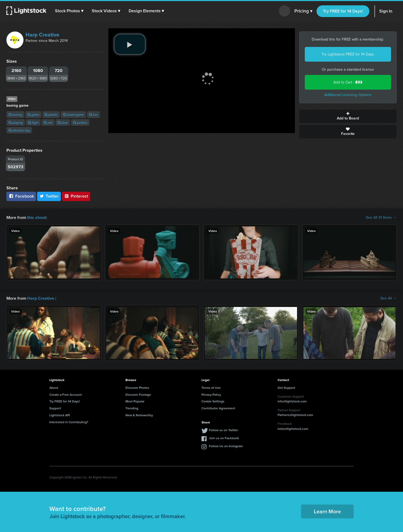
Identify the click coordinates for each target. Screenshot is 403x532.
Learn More (327, 511)
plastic (51, 115)
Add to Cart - (348, 82)
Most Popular (135, 401)
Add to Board (348, 116)
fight (33, 123)
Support (55, 408)
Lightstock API (60, 415)
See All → (388, 298)
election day (19, 130)
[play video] (130, 44)
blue (63, 123)
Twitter (49, 196)
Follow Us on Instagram (226, 446)
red (48, 123)
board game (73, 115)
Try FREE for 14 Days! (343, 11)
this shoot (37, 217)
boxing (15, 115)
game (33, 115)
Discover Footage (138, 395)
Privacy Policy (211, 395)
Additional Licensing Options (348, 95)
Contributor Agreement (218, 408)
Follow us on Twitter (224, 430)
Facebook (21, 196)
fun (93, 115)
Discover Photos (137, 388)
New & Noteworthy (139, 415)
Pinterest (76, 196)
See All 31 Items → (381, 218)
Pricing (303, 11)
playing (16, 123)
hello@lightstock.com (293, 429)
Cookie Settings (213, 401)
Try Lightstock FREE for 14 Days (348, 54)
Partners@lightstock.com (295, 415)
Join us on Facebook (224, 438)
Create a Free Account (66, 395)
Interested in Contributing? (69, 422)
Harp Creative (42, 35)
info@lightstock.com (292, 401)
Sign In (386, 11)
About (54, 388)
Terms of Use (211, 388)
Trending (132, 408)
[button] (69, 11)
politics (80, 123)
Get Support (286, 388)
